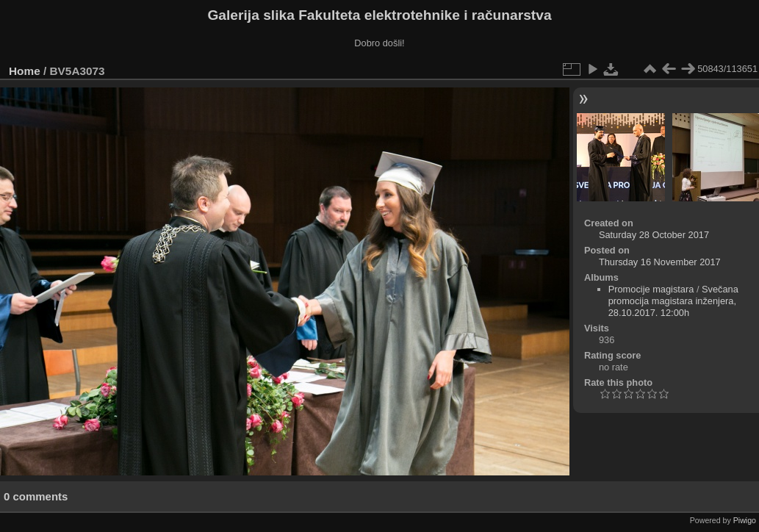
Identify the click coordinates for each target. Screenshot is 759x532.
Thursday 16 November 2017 (660, 262)
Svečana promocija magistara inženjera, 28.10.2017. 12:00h (673, 301)
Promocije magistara (651, 289)
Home (25, 71)
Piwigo (745, 520)
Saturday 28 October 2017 (654, 235)
